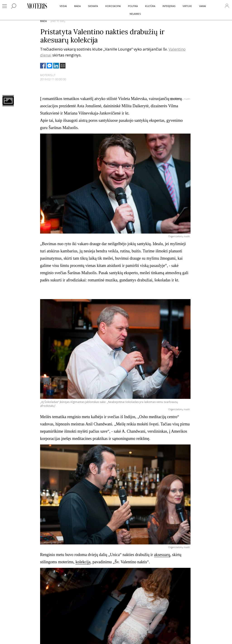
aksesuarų (162, 555)
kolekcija (83, 562)
